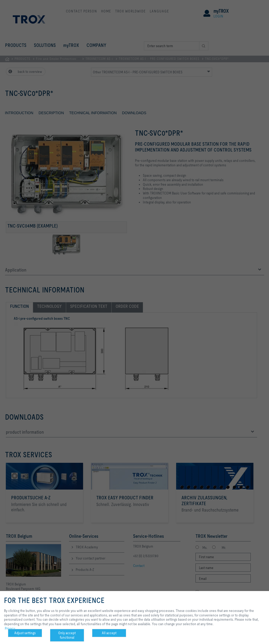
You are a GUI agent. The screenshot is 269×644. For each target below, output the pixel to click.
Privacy (10, 628)
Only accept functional (67, 635)
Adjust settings (25, 633)
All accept (109, 633)
